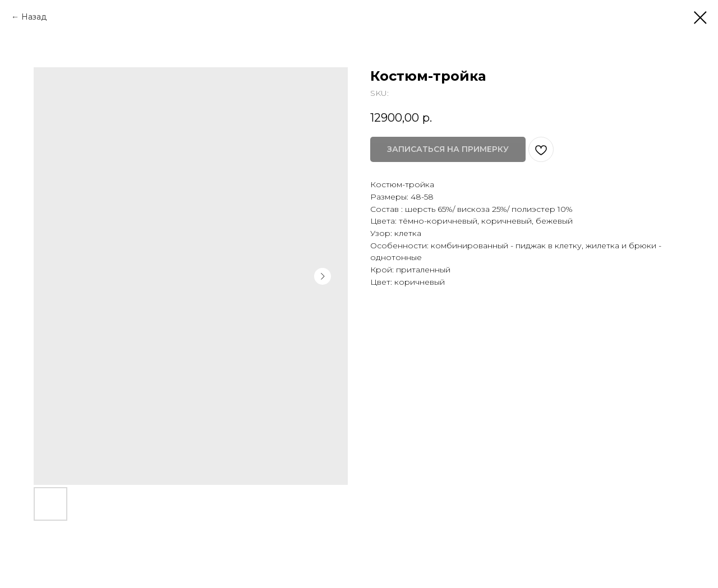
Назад (34, 17)
